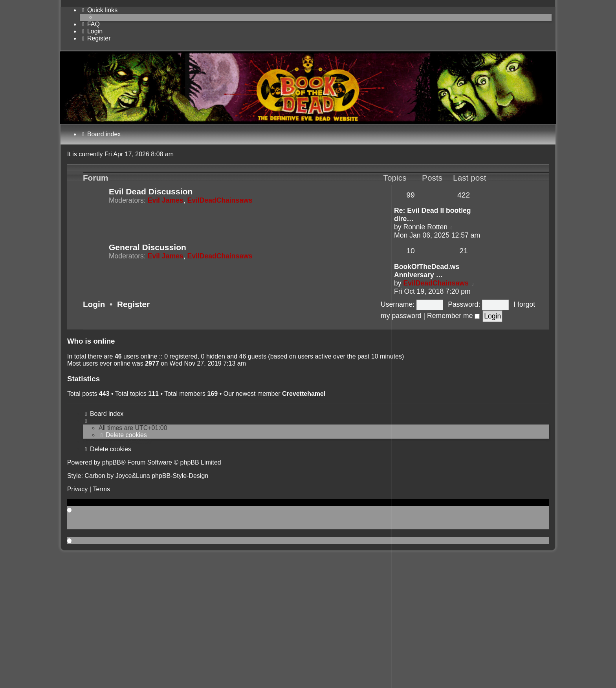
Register (133, 304)
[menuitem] (90, 24)
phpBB (112, 462)
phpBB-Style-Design (180, 476)
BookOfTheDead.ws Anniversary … (427, 271)
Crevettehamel (304, 394)
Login (94, 304)
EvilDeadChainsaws (220, 200)
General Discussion (148, 247)
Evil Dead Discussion (151, 191)
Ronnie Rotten (425, 227)
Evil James (166, 200)
